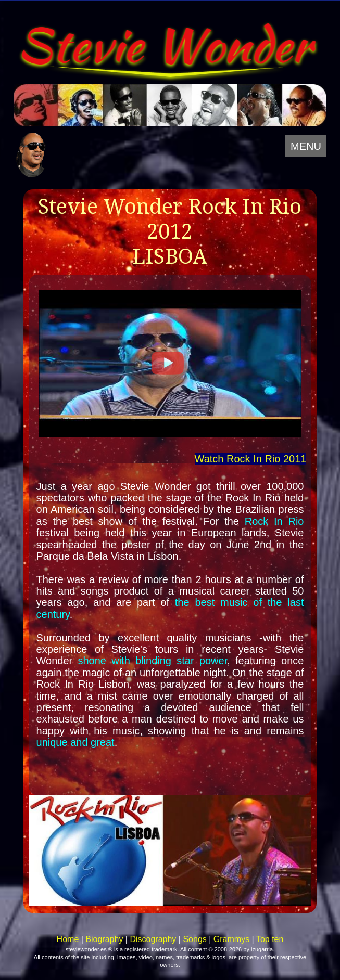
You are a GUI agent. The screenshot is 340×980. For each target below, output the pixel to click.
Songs (194, 939)
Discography (153, 939)
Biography (104, 939)
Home (68, 939)
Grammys (231, 939)
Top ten (270, 939)
